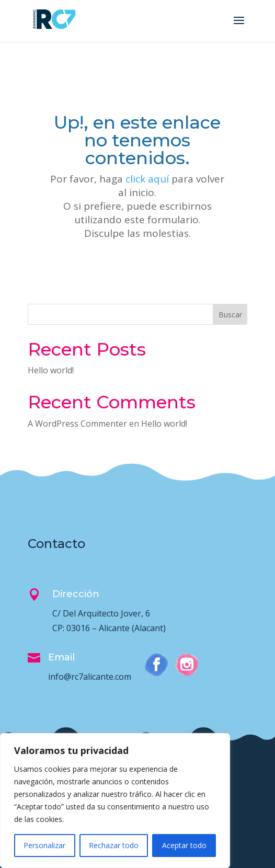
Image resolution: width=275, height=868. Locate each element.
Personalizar (44, 845)
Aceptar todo (184, 845)
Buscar (230, 315)
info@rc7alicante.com (90, 677)
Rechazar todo (114, 845)
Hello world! (51, 370)
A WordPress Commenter (77, 424)
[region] (115, 801)
